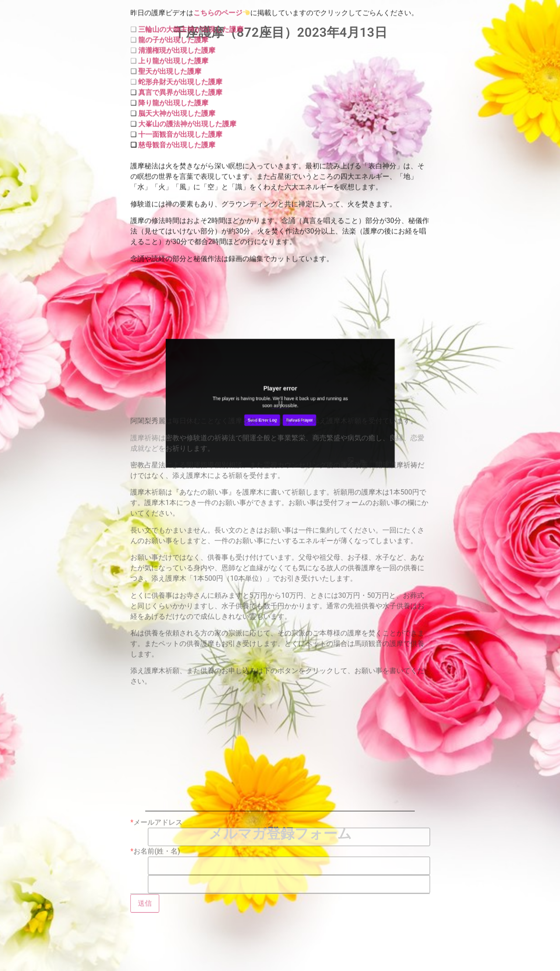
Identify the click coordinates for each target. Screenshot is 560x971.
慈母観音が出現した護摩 (177, 119)
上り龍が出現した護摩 (173, 35)
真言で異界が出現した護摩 (180, 66)
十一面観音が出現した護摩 (179, 108)
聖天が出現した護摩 (170, 45)
